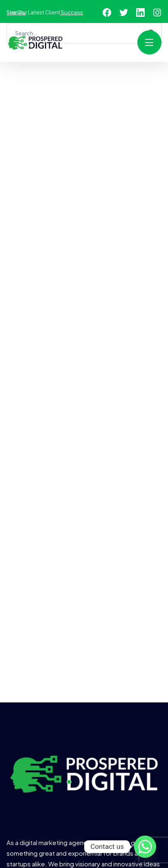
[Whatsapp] (145, 847)
